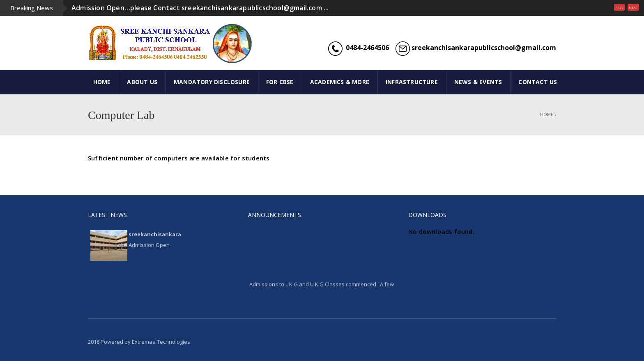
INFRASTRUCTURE (412, 82)
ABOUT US (142, 82)
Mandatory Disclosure (212, 82)
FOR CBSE (280, 82)
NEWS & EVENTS (478, 82)
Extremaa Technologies (161, 342)
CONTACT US (538, 82)
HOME (102, 82)
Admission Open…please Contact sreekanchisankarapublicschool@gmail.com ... (200, 8)
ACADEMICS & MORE (340, 82)
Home (547, 114)
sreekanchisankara (155, 234)
